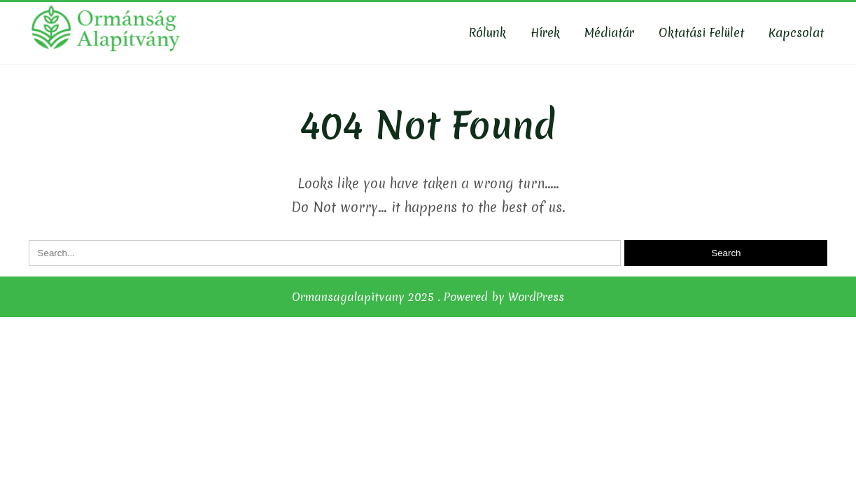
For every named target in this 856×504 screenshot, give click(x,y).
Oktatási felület (701, 33)
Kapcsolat (796, 33)
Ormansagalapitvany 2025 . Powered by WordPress (428, 297)
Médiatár (609, 33)
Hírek (545, 33)
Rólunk (487, 33)
